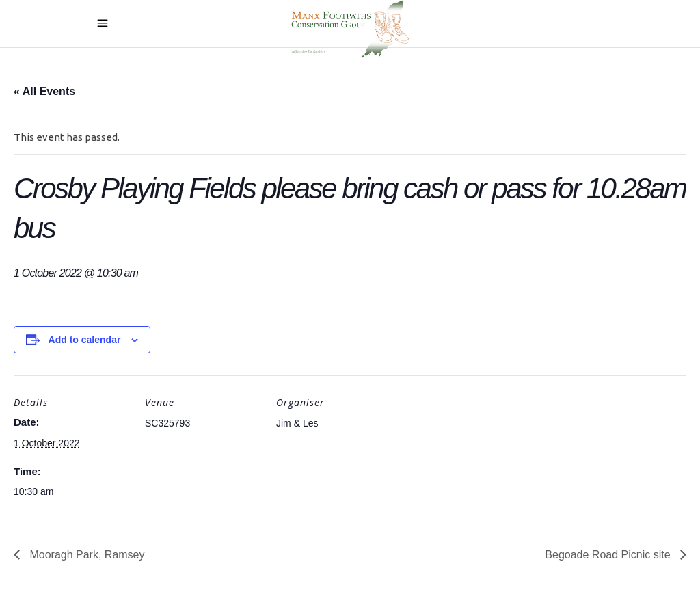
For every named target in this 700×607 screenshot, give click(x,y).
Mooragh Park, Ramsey (86, 555)
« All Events (44, 91)
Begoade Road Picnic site (609, 555)
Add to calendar (85, 340)
